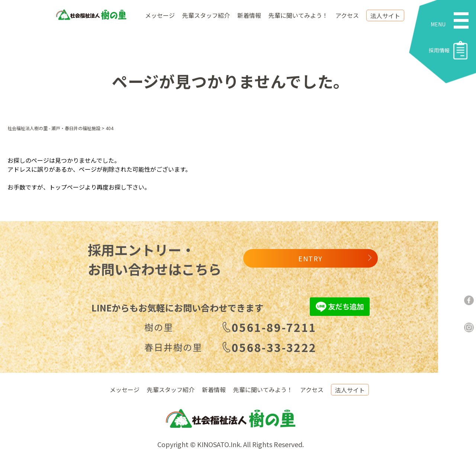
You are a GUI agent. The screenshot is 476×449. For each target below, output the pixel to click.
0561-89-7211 (274, 327)
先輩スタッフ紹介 (206, 15)
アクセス (347, 15)
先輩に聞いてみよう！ (298, 15)
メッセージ (160, 15)
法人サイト (385, 16)
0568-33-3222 (274, 347)
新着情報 (249, 15)
